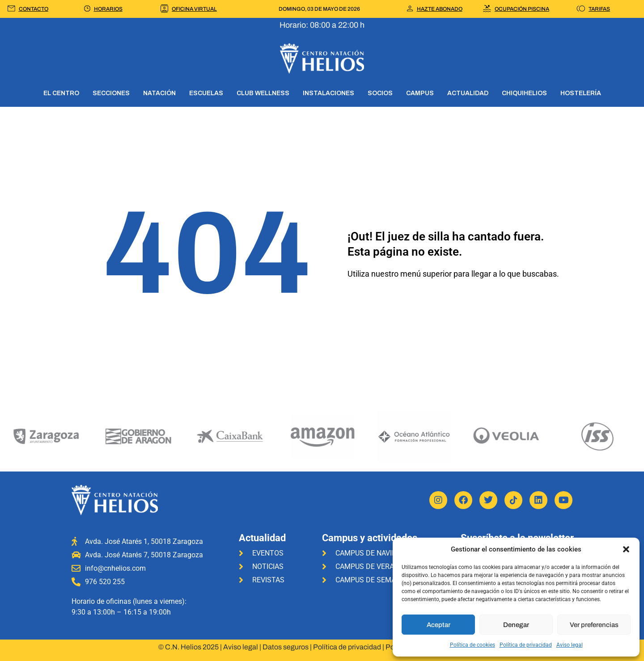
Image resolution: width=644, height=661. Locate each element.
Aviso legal (570, 645)
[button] (626, 549)
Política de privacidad (526, 645)
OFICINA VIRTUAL (194, 9)
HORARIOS (108, 9)
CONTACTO (34, 9)
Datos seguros (286, 647)
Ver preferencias (594, 625)
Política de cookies (472, 645)
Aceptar (439, 625)
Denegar (516, 625)
